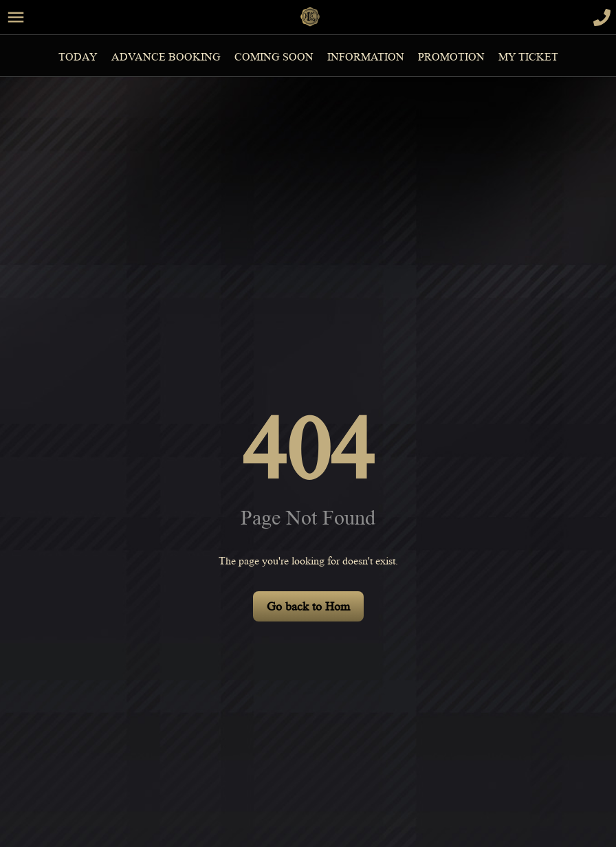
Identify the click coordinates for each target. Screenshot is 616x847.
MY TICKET (528, 57)
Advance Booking (166, 57)
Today (78, 57)
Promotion (451, 57)
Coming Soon (274, 57)
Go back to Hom (308, 606)
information (366, 57)
